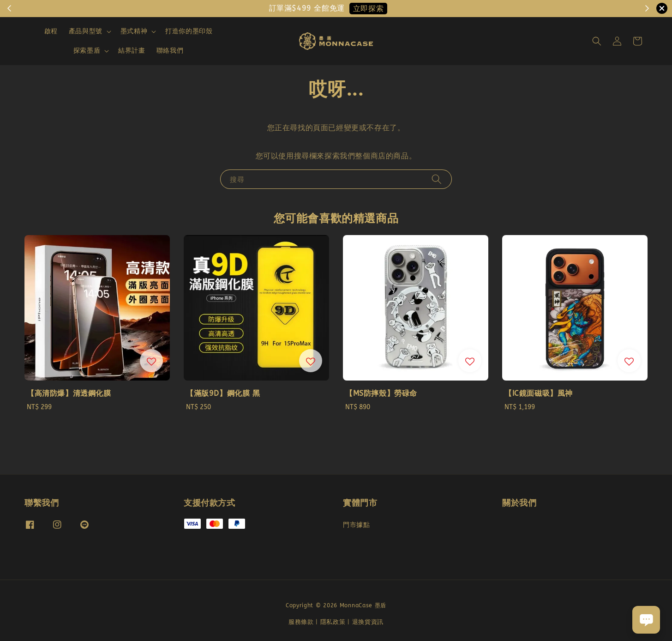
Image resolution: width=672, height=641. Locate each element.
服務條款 (301, 622)
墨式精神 (134, 31)
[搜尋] (437, 179)
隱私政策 (333, 622)
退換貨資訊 (368, 622)
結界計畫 (132, 51)
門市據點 (356, 525)
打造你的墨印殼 (189, 31)
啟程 (51, 31)
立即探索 (368, 9)
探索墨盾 (87, 51)
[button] (597, 41)
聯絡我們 (170, 51)
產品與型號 (86, 31)
